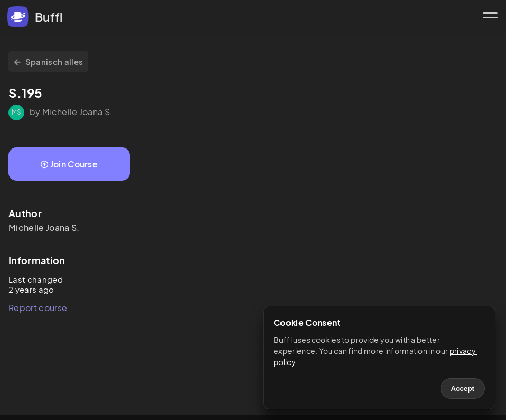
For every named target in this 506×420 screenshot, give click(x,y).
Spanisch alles (48, 62)
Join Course (69, 164)
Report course (38, 308)
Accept (463, 389)
